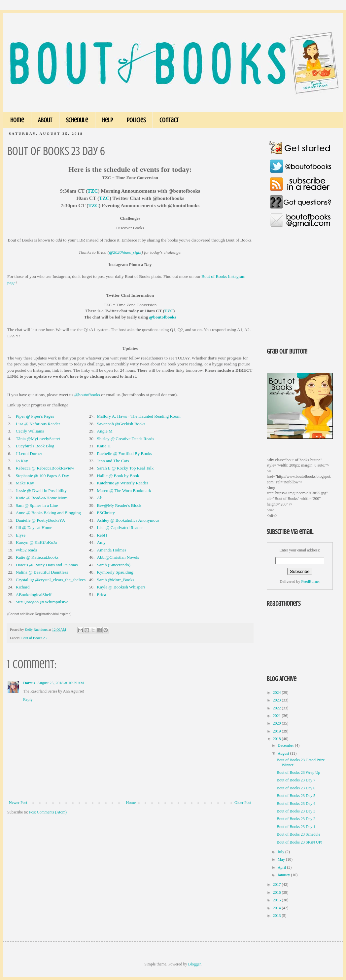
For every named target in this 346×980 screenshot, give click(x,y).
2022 (277, 708)
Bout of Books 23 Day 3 (296, 811)
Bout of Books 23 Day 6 (296, 788)
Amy (101, 542)
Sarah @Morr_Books (116, 580)
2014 (277, 908)
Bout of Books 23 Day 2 (296, 819)
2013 (277, 916)
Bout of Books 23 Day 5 (296, 796)
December (286, 745)
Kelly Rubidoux (37, 629)
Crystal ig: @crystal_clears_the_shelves (51, 580)
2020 (277, 723)
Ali (100, 498)
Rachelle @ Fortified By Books (125, 453)
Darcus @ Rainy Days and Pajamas (47, 565)
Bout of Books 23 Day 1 (296, 827)
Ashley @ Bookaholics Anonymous (128, 520)
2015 (277, 900)
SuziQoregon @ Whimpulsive (42, 602)
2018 (277, 739)
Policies (136, 120)
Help (107, 120)
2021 (277, 716)
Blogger (194, 964)
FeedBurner (311, 582)
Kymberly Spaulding (115, 572)
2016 (277, 892)
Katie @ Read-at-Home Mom (42, 498)
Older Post (243, 803)
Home (17, 120)
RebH (102, 535)
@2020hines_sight (125, 252)
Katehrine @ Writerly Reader (123, 483)
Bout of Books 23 (34, 638)
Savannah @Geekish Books (121, 424)
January (284, 875)
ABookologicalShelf (34, 595)
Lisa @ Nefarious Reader (38, 424)
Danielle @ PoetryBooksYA (40, 520)
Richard (23, 587)
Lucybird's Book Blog (35, 446)
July (281, 852)
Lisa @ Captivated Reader (120, 528)
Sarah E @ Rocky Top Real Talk (125, 468)
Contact (169, 120)
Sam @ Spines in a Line (37, 505)
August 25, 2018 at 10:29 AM (60, 683)
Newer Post (18, 803)
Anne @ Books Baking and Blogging (48, 513)
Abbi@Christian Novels (118, 557)
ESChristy (106, 513)
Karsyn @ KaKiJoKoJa (36, 542)
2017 (277, 885)
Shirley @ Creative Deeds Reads (126, 439)
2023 (277, 700)
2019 (277, 731)
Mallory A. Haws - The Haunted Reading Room (139, 416)
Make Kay (25, 483)
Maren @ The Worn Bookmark (124, 490)
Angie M (105, 431)
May (282, 859)
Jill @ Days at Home (34, 528)
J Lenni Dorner (29, 453)
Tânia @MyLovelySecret (38, 439)
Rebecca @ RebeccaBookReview (45, 468)
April (282, 867)
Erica (102, 595)
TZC (93, 191)
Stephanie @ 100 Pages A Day (42, 476)
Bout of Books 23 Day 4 (296, 804)
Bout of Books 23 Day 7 (296, 780)
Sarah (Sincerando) (114, 565)
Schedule (77, 120)
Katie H (104, 446)
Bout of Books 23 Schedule (298, 834)
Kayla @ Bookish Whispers (121, 587)
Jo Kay (22, 461)
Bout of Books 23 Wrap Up (298, 773)
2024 (277, 693)
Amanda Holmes (112, 550)
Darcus (29, 683)
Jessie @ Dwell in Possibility (41, 490)
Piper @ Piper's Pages (35, 416)
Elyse (21, 535)
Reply (28, 699)
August (284, 753)
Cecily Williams (30, 431)
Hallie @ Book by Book (118, 476)
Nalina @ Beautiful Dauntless (42, 572)
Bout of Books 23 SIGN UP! (299, 842)
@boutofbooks (163, 317)
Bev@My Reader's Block (119, 505)
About (45, 120)
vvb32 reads (26, 550)
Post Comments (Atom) (48, 812)
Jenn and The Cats (113, 461)
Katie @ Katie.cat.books (37, 557)
